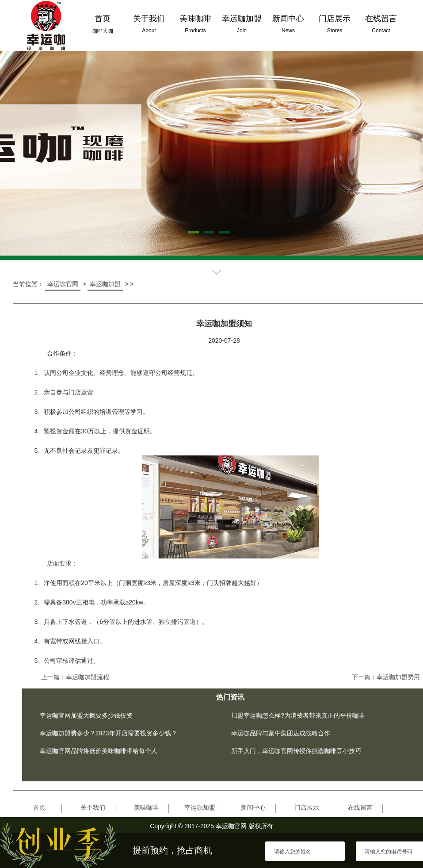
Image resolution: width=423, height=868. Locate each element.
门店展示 (307, 807)
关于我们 (93, 807)
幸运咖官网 (63, 284)
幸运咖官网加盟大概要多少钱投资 (86, 715)
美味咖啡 (146, 807)
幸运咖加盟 (105, 284)
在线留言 (360, 807)
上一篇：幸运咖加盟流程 (75, 677)
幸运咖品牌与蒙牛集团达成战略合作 (281, 733)
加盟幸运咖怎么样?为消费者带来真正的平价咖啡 (298, 715)
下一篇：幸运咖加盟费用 (386, 677)
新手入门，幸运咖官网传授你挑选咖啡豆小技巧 (296, 751)
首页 (39, 807)
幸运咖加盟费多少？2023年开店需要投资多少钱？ (109, 733)
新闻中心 (253, 807)
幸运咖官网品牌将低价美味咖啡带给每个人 (99, 751)
